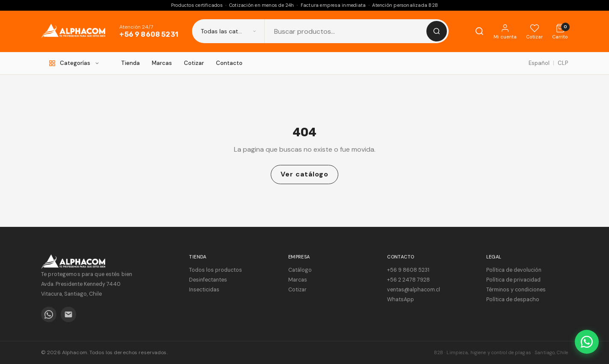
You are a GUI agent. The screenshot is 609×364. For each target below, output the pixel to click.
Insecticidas (204, 290)
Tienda (130, 63)
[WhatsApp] (49, 314)
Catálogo (300, 270)
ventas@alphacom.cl (414, 290)
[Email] (68, 314)
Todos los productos (216, 270)
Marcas (162, 63)
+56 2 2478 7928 (408, 280)
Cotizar (194, 63)
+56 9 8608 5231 (149, 34)
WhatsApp (401, 299)
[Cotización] (560, 31)
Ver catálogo (304, 174)
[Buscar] (437, 31)
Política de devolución (514, 270)
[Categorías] (74, 63)
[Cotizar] (534, 31)
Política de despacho (513, 299)
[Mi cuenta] (505, 31)
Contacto (229, 63)
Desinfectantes (208, 280)
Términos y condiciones (516, 290)
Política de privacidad (513, 280)
